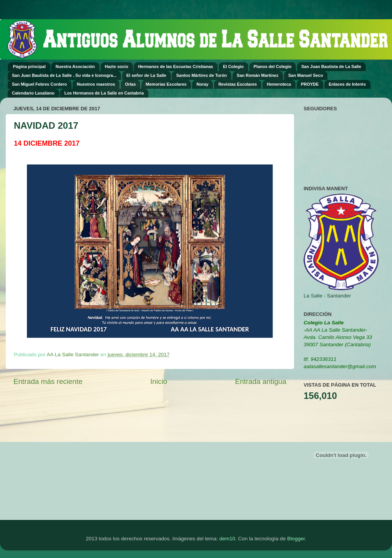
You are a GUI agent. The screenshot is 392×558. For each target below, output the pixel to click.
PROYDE (310, 84)
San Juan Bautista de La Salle (331, 66)
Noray (202, 84)
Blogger (296, 539)
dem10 (227, 539)
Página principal (29, 66)
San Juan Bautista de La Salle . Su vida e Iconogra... (64, 75)
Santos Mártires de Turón (201, 75)
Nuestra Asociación (75, 66)
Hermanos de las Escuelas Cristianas (175, 66)
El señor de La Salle (146, 75)
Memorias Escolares (166, 84)
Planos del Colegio (272, 66)
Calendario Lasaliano (33, 93)
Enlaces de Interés (347, 84)
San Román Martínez (257, 75)
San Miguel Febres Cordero (39, 84)
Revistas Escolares (238, 84)
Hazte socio (117, 66)
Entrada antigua (261, 381)
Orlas (130, 84)
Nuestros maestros (96, 84)
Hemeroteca (279, 84)
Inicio (159, 381)
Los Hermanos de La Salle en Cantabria (104, 93)
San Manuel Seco (306, 75)
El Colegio (233, 66)
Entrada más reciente (48, 381)
